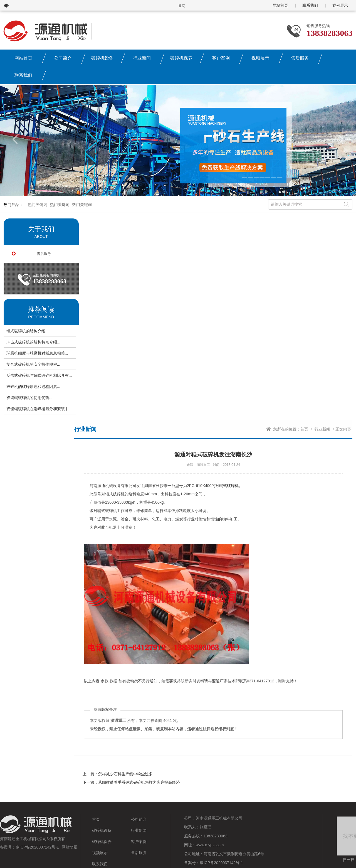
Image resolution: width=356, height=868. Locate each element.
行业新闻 (142, 58)
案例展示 (340, 5)
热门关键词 (38, 205)
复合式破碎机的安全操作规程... (33, 364)
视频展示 (260, 58)
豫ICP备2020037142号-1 (37, 847)
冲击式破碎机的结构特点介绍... (33, 342)
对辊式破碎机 (227, 486)
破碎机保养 (181, 58)
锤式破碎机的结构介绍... (28, 331)
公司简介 (63, 58)
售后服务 (300, 58)
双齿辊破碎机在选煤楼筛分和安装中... (39, 409)
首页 (304, 429)
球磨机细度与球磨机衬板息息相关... (37, 353)
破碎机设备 (102, 58)
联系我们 (310, 5)
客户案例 (221, 58)
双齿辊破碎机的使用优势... (29, 398)
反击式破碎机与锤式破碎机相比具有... (39, 375)
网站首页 (280, 5)
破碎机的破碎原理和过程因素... (33, 387)
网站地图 (70, 847)
